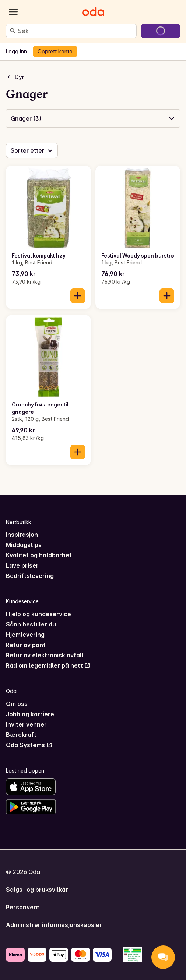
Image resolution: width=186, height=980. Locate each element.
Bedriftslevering (30, 576)
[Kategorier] (13, 12)
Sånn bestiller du (31, 624)
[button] (93, 118)
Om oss (17, 704)
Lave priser (22, 565)
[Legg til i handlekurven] (78, 296)
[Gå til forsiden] (93, 12)
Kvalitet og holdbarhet (39, 555)
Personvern (23, 907)
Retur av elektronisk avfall (45, 655)
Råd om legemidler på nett (48, 665)
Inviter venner (26, 724)
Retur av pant (26, 645)
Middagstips (24, 545)
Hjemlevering (25, 635)
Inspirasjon (22, 535)
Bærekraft (21, 735)
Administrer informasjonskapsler (54, 925)
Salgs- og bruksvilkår (37, 890)
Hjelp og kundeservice (38, 614)
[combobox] (76, 31)
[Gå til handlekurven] (161, 31)
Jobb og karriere (30, 714)
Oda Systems (29, 745)
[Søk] (13, 31)
